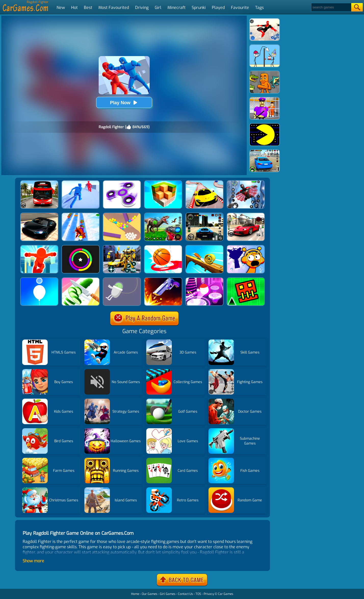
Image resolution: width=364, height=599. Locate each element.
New (61, 8)
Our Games (149, 594)
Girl (158, 8)
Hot (74, 8)
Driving (142, 8)
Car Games (226, 594)
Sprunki (199, 8)
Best (88, 8)
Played (218, 8)
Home (135, 594)
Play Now (124, 103)
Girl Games (168, 594)
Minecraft (177, 8)
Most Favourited (114, 8)
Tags (259, 8)
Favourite (240, 8)
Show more (33, 561)
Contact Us (185, 594)
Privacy (209, 594)
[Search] (331, 7)
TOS (198, 594)
